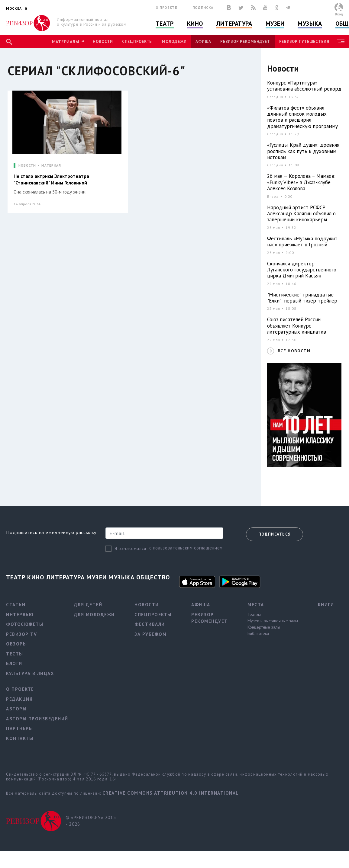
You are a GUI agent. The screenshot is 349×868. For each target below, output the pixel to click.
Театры (254, 614)
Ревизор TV (21, 634)
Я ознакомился (130, 548)
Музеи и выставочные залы (273, 621)
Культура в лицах (30, 673)
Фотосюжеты (25, 624)
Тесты (15, 654)
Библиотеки (258, 633)
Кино (195, 24)
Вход (339, 14)
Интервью (20, 615)
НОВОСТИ (27, 166)
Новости (103, 42)
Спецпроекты (137, 42)
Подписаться (275, 534)
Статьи (16, 605)
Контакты (20, 738)
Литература (234, 24)
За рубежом (150, 634)
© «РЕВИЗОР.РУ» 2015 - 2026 (91, 821)
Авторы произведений (37, 719)
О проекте (166, 7)
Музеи (275, 24)
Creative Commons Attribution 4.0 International (171, 793)
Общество (153, 577)
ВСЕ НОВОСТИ (294, 351)
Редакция (19, 699)
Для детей (88, 605)
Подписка (203, 7)
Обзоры (16, 644)
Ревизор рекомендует (245, 42)
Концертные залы (264, 627)
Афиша (203, 42)
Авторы (16, 709)
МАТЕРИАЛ (51, 166)
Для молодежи (94, 615)
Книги (326, 605)
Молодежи (174, 42)
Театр (165, 24)
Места (256, 605)
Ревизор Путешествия (304, 42)
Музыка (310, 24)
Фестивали (150, 624)
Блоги (14, 663)
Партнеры (19, 728)
